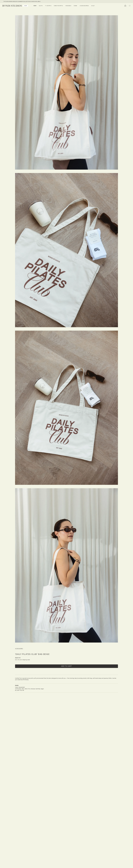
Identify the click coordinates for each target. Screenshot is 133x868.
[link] (15, 6)
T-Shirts (48, 6)
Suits (41, 6)
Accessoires (84, 6)
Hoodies (68, 6)
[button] (130, 6)
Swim (75, 6)
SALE (93, 6)
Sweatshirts (58, 6)
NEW (35, 6)
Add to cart (66, 666)
